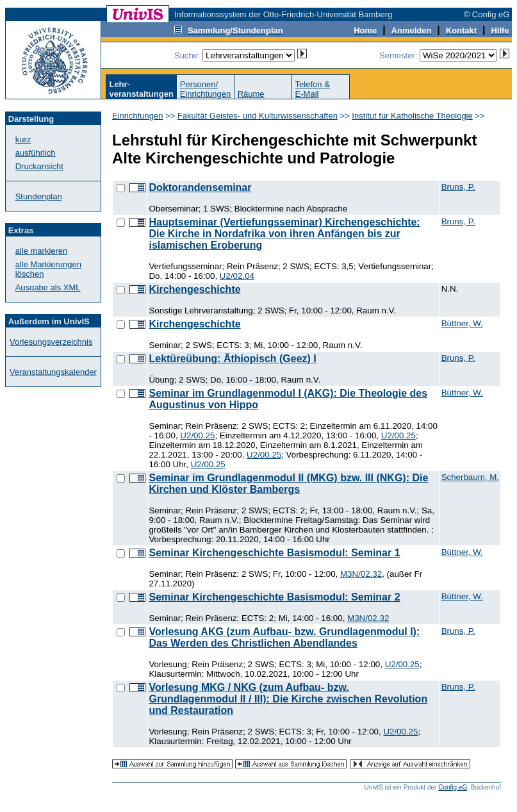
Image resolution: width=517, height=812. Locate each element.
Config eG (453, 787)
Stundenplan (39, 196)
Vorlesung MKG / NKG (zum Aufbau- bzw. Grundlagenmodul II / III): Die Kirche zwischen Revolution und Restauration (288, 699)
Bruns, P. (458, 187)
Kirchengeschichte (194, 289)
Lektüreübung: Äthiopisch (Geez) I (232, 359)
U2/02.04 (237, 276)
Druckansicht (39, 166)
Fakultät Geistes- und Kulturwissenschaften (258, 116)
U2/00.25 (197, 435)
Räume (251, 94)
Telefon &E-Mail (313, 89)
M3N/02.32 (361, 574)
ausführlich (36, 153)
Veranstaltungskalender (53, 372)
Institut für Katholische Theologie (412, 116)
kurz (23, 139)
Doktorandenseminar (200, 187)
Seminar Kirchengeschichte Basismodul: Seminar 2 (274, 597)
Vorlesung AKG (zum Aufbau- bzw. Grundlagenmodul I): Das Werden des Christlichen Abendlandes (284, 637)
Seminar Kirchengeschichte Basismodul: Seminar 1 (274, 553)
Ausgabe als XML (48, 287)
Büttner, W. (462, 323)
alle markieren (42, 251)
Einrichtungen (138, 116)
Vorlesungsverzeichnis (51, 342)
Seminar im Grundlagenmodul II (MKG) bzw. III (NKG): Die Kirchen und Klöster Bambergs (288, 484)
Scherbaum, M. (470, 477)
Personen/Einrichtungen (206, 89)
